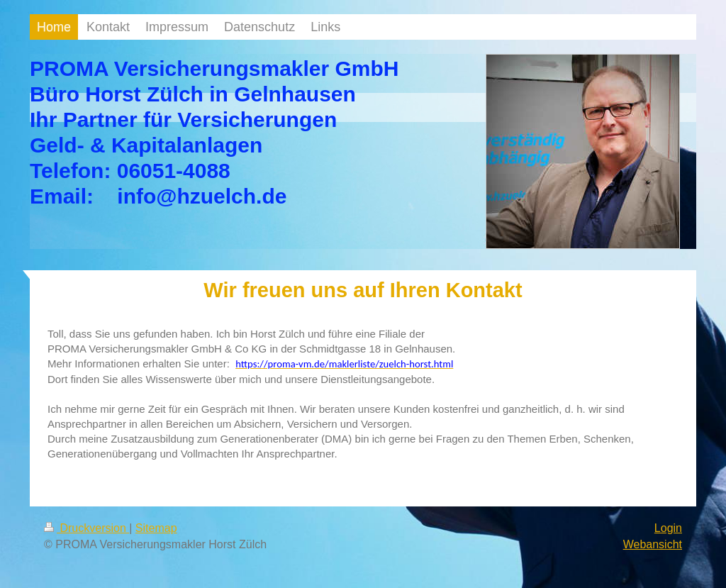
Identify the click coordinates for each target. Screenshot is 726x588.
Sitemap (156, 528)
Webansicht (653, 544)
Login (668, 528)
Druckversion (86, 528)
